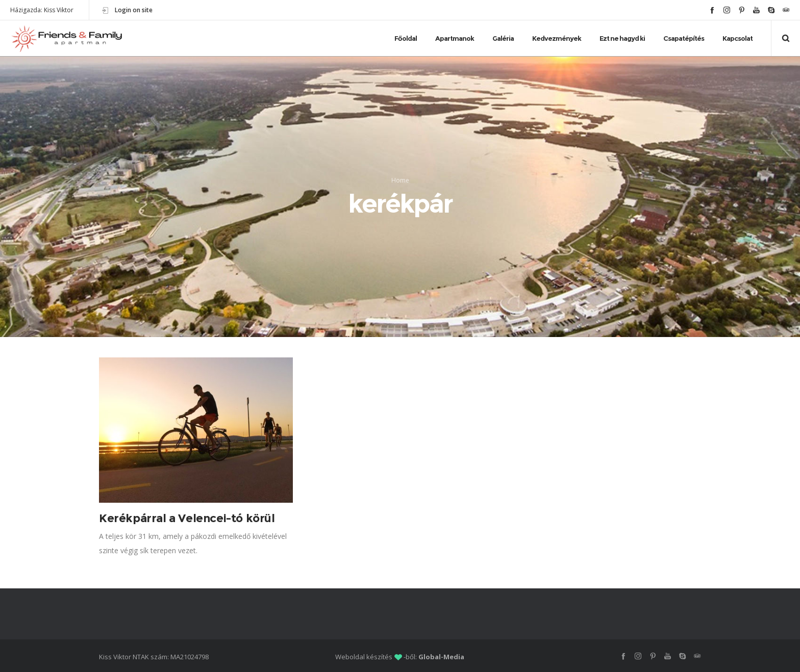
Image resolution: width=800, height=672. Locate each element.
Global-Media (441, 657)
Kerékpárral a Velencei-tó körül (187, 518)
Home (400, 180)
